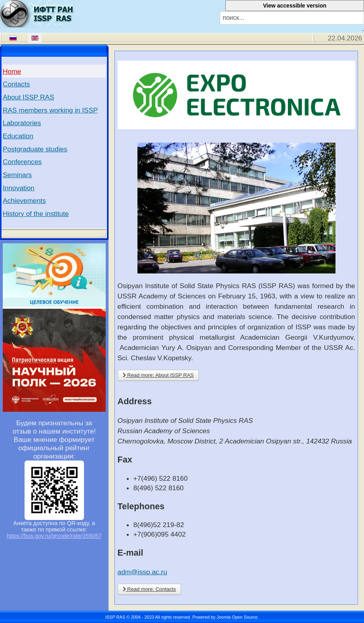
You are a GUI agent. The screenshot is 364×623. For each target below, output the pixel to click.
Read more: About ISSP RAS (158, 375)
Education (18, 136)
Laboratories (22, 123)
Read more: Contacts (149, 589)
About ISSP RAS (29, 97)
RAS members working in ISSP (50, 110)
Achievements (24, 201)
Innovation (19, 188)
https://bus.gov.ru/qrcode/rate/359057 (54, 536)
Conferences (22, 162)
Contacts (16, 84)
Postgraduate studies (35, 149)
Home (12, 71)
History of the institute (36, 214)
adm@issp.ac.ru (142, 572)
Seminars (17, 175)
